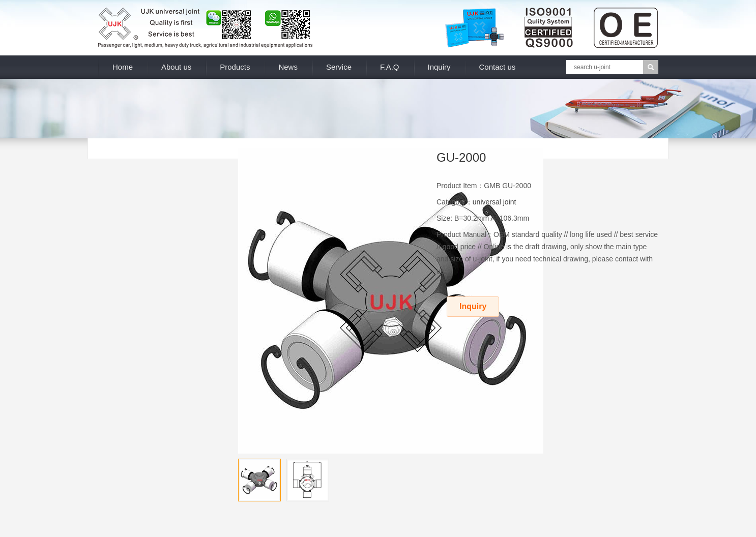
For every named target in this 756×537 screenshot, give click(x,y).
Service (339, 67)
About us (176, 67)
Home (123, 67)
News (288, 67)
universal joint (495, 202)
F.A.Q (390, 67)
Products (235, 67)
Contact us (498, 67)
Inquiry (439, 67)
